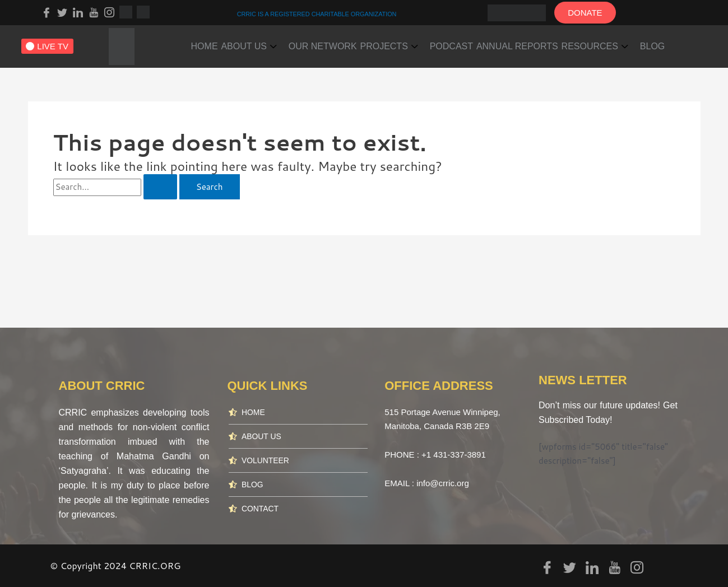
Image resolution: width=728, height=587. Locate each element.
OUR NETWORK (342, 43)
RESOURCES (646, 43)
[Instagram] (109, 11)
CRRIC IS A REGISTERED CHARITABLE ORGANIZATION (317, 13)
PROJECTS (416, 43)
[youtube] (94, 11)
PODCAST (487, 43)
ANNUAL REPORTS (561, 43)
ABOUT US (261, 43)
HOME (208, 43)
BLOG (207, 64)
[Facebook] (47, 11)
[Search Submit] (160, 187)
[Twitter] (62, 11)
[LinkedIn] (78, 11)
